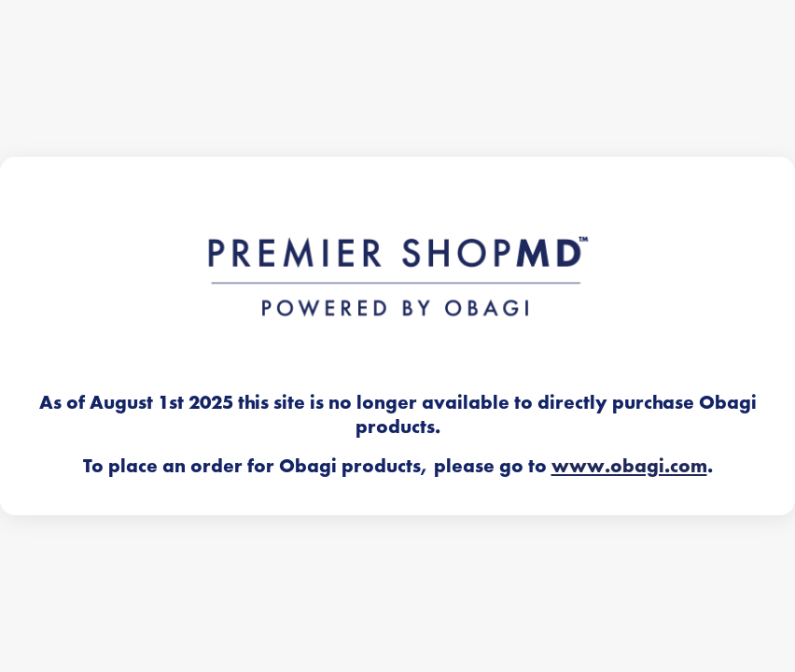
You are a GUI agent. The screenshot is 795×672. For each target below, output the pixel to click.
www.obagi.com (629, 466)
